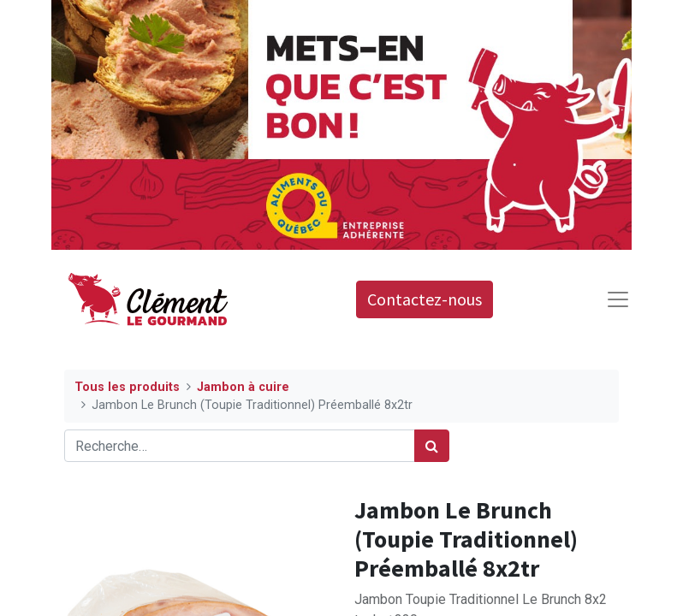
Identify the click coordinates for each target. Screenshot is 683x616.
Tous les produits (127, 387)
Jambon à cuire (243, 387)
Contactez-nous (425, 299)
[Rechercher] (432, 446)
